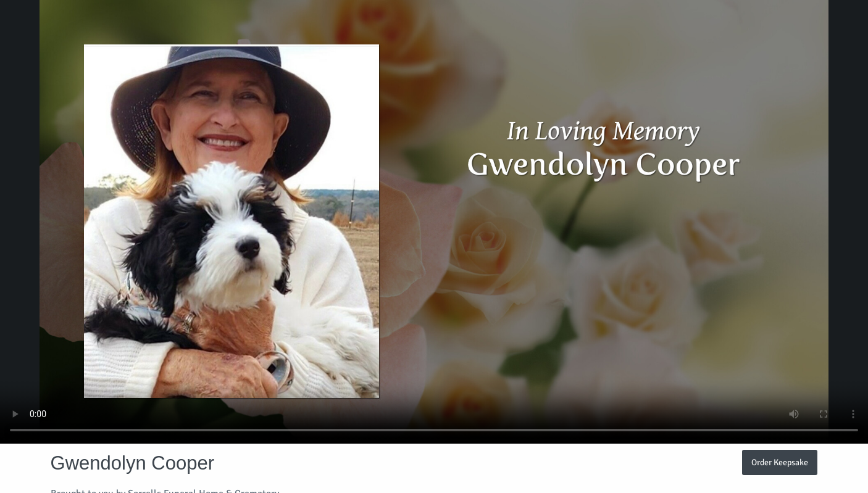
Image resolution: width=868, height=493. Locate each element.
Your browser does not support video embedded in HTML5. (434, 222)
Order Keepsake (780, 462)
